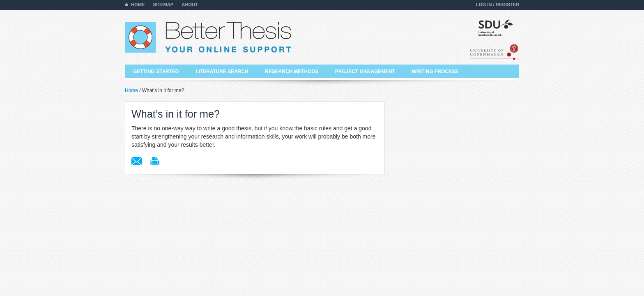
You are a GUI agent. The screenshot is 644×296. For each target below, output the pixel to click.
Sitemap (163, 5)
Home (138, 5)
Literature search (222, 72)
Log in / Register (498, 5)
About (190, 5)
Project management (365, 72)
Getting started (156, 72)
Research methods (292, 72)
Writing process (435, 72)
